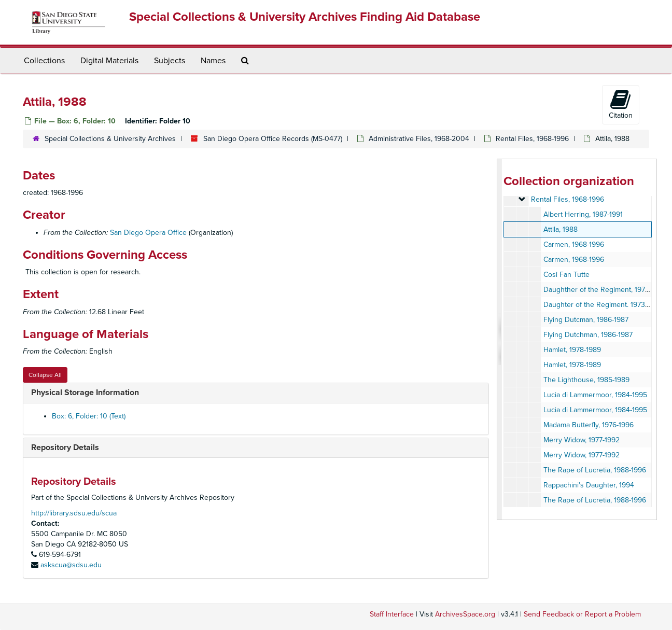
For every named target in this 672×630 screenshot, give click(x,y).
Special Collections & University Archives (110, 139)
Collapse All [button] (45, 375)
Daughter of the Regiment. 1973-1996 (603, 305)
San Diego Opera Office (148, 233)
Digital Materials (109, 61)
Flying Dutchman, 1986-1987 (588, 335)
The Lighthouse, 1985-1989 (586, 380)
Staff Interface (392, 614)
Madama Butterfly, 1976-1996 (589, 425)
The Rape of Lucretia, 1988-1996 (595, 470)
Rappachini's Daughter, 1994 (589, 485)
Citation (621, 104)
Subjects (170, 61)
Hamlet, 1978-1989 (572, 350)
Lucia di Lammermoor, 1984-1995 (595, 395)
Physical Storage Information (85, 393)
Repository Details (65, 447)
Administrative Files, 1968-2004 (419, 139)
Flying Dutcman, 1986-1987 (586, 320)
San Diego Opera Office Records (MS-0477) (273, 139)
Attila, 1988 (561, 229)
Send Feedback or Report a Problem (582, 614)
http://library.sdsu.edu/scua (74, 513)
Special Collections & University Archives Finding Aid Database (305, 17)
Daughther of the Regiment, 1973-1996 (605, 290)
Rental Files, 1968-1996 (532, 139)
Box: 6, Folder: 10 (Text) (89, 416)
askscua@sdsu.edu (71, 565)
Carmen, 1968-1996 (574, 244)
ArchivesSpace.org (465, 614)
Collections (44, 61)
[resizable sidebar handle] (499, 339)
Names (213, 61)
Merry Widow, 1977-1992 (582, 440)
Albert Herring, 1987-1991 (583, 214)
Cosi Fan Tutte (566, 275)
